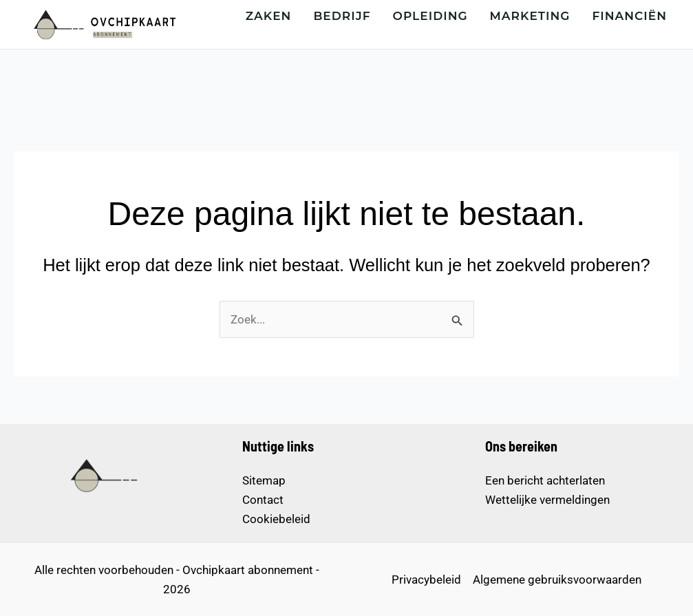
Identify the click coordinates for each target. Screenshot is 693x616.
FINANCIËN (630, 16)
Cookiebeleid (276, 519)
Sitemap (264, 480)
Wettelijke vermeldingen (547, 500)
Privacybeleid (426, 580)
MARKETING (530, 16)
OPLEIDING (430, 16)
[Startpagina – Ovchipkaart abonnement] (103, 24)
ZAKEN (269, 16)
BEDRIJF (342, 16)
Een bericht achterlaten (545, 480)
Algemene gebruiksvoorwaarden (557, 580)
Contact (263, 500)
